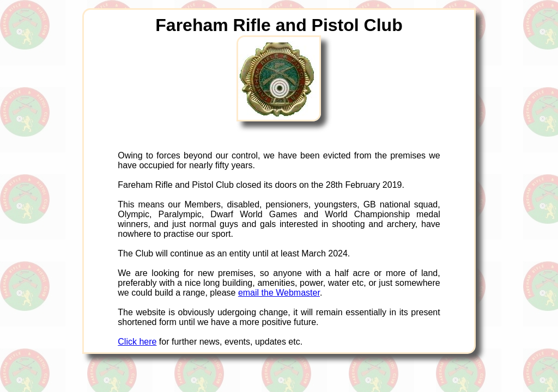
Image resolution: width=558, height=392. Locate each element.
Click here (137, 342)
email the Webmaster (279, 293)
